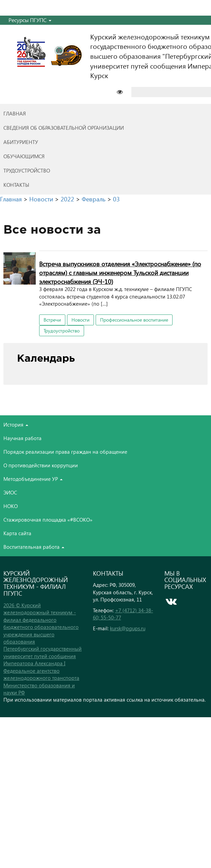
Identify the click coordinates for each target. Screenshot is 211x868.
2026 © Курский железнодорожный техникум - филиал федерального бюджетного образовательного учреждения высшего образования (41, 623)
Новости (80, 320)
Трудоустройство (62, 331)
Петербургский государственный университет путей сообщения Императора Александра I (43, 656)
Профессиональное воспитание (134, 320)
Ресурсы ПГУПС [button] (30, 20)
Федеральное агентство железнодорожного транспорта (41, 674)
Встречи (52, 320)
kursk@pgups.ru (128, 628)
